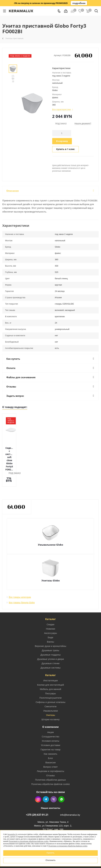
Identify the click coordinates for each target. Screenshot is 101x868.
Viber (54, 782)
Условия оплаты (51, 723)
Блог (50, 740)
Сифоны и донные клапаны (50, 684)
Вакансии (50, 745)
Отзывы (51, 758)
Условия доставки (50, 727)
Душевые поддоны (51, 637)
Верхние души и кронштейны (51, 628)
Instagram (38, 782)
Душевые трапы (50, 633)
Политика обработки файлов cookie (51, 766)
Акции (50, 714)
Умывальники (50, 693)
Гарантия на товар (50, 732)
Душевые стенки (50, 646)
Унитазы (50, 697)
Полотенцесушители (51, 680)
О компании (50, 709)
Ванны (50, 624)
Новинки (51, 611)
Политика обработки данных (51, 762)
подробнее (79, 3)
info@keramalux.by (70, 797)
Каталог (50, 601)
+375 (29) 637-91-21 (37, 797)
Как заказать (50, 736)
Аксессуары (50, 615)
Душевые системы (50, 650)
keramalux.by (13, 834)
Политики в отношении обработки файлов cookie (68, 846)
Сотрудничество (51, 719)
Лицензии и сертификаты (50, 753)
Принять (51, 853)
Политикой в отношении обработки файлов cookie (29, 841)
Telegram (46, 782)
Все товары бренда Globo (22, 585)
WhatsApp (61, 782)
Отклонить (50, 860)
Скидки (50, 607)
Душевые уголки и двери (50, 641)
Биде (50, 620)
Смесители (50, 689)
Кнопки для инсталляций (51, 667)
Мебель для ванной (50, 671)
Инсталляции (51, 663)
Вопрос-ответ (50, 749)
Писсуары (51, 676)
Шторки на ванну (50, 702)
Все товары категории (20, 579)
